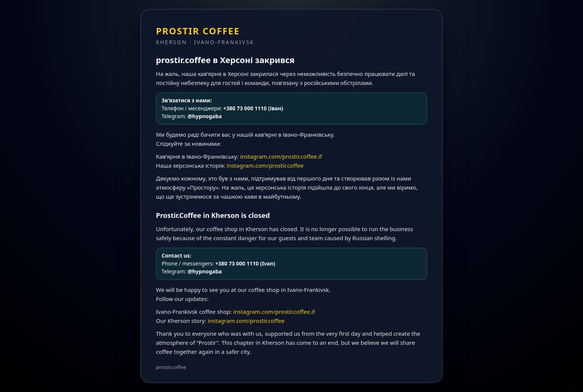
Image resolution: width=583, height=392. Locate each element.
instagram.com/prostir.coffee (265, 165)
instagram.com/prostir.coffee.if (281, 156)
